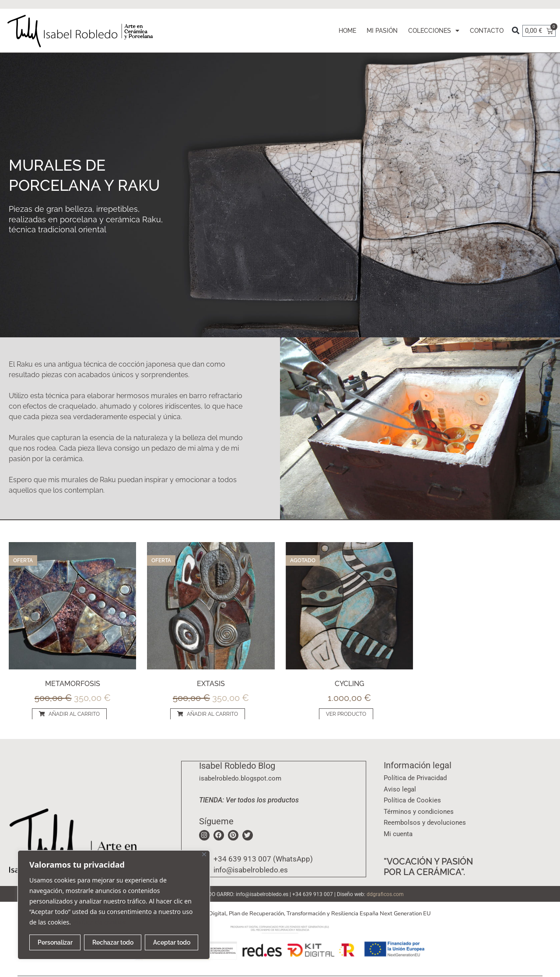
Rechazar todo (113, 942)
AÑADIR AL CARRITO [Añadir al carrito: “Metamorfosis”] (74, 714)
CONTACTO (487, 31)
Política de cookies (100, 922)
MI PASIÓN (382, 31)
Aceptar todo (172, 942)
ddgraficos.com (385, 894)
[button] (516, 31)
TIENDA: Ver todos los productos (249, 800)
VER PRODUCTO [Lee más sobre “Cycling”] (346, 714)
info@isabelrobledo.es (262, 894)
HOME (347, 31)
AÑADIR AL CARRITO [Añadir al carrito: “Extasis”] (212, 714)
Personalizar (55, 942)
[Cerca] (204, 854)
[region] (114, 905)
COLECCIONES (434, 31)
